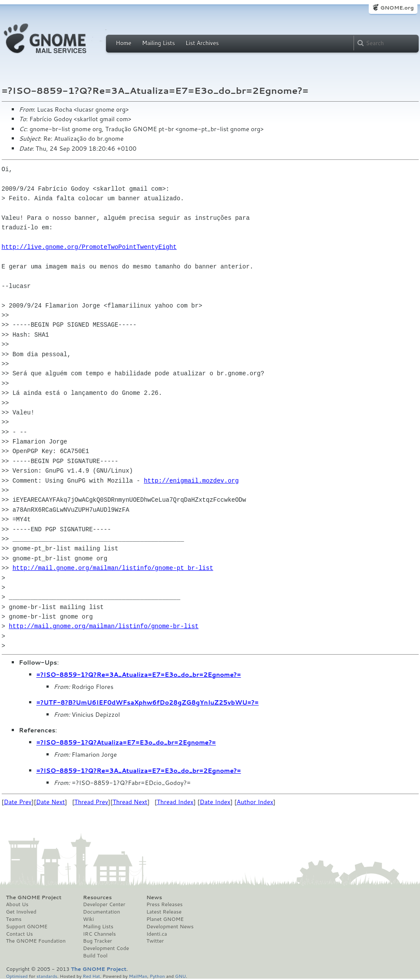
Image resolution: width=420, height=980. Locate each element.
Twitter (155, 941)
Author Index (255, 802)
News (154, 897)
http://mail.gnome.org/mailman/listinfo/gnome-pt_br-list (113, 568)
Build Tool (95, 956)
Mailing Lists (159, 43)
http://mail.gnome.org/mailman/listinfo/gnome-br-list (104, 626)
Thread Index (175, 802)
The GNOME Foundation (36, 941)
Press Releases (164, 904)
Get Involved (21, 912)
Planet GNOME (165, 919)
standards (47, 976)
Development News (170, 927)
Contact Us (20, 934)
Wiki (88, 919)
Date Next (50, 802)
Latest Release (164, 912)
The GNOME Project (34, 897)
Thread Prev (91, 802)
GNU (180, 976)
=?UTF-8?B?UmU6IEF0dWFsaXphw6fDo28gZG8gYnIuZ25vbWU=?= (148, 702)
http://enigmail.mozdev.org (191, 481)
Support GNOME (27, 927)
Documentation (101, 912)
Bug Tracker (98, 941)
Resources (97, 897)
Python (157, 976)
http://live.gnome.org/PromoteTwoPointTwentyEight (89, 247)
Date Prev (18, 802)
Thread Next (130, 802)
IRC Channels (99, 934)
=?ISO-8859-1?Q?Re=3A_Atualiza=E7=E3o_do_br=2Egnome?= (139, 675)
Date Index (215, 802)
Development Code (106, 948)
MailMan (138, 976)
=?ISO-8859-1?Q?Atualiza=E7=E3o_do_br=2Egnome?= (126, 742)
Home (124, 43)
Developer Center (104, 904)
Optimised (17, 976)
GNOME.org (397, 8)
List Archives (202, 43)
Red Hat (91, 976)
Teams (14, 919)
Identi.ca (157, 934)
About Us (17, 904)
